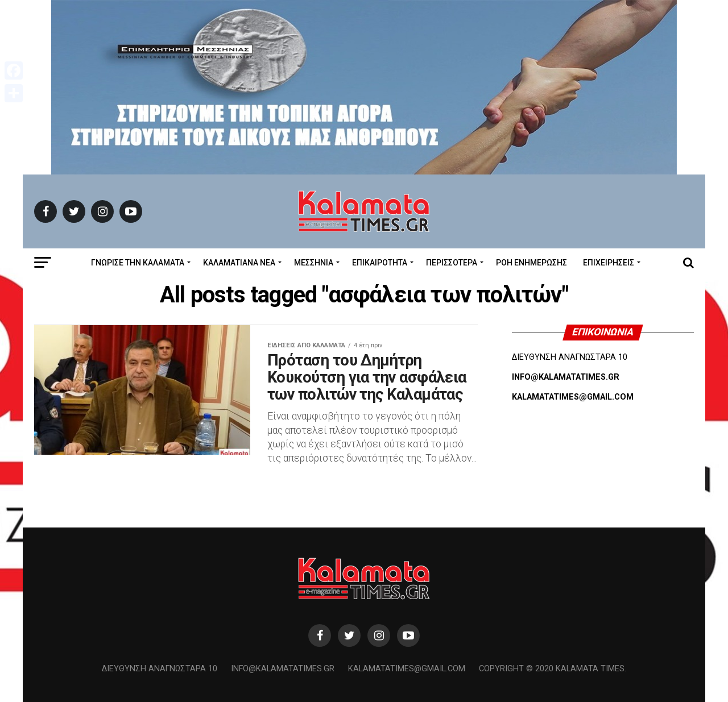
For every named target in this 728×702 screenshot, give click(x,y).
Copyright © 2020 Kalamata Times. (553, 669)
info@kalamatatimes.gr (283, 669)
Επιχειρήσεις (609, 263)
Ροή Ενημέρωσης (531, 263)
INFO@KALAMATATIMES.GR (566, 377)
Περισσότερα (452, 263)
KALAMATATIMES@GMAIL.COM (573, 397)
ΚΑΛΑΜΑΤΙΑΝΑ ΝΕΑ (239, 263)
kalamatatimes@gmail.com (407, 669)
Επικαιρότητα (380, 263)
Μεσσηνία (314, 263)
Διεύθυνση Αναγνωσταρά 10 (160, 669)
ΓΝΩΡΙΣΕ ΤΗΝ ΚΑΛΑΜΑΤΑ (138, 263)
